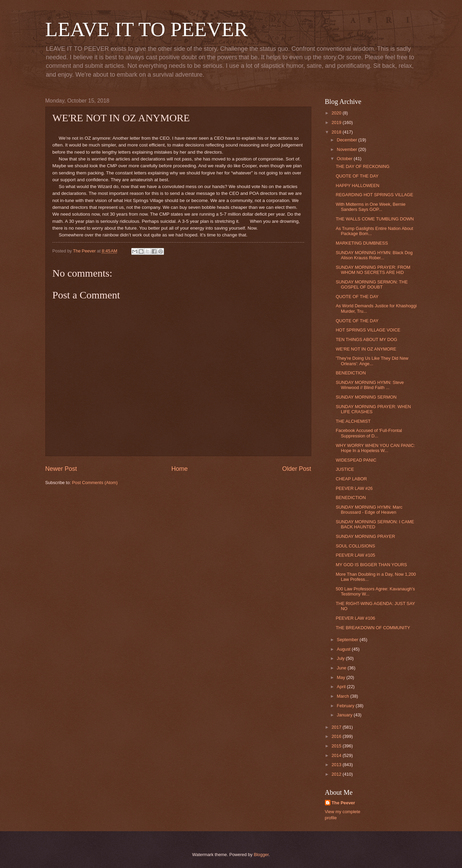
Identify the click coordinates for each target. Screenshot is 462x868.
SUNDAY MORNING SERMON (366, 397)
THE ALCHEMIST (353, 421)
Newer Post (61, 469)
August (344, 649)
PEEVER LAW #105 (355, 555)
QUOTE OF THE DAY (357, 176)
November (348, 149)
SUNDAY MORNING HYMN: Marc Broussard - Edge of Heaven (369, 510)
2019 (337, 122)
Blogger (261, 855)
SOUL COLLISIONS (355, 546)
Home (179, 469)
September (348, 640)
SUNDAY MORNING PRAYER (366, 536)
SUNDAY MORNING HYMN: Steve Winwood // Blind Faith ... (370, 385)
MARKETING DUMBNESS (362, 243)
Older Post (296, 469)
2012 (337, 774)
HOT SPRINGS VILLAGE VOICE (368, 330)
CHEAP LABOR (351, 479)
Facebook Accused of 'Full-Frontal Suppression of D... (369, 433)
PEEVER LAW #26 (354, 488)
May (342, 677)
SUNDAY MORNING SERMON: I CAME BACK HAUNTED (375, 524)
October (345, 159)
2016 (337, 736)
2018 (337, 132)
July (341, 658)
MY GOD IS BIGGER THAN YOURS (371, 565)
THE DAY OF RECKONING (363, 166)
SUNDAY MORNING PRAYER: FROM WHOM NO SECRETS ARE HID (373, 270)
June (342, 668)
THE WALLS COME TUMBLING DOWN (375, 219)
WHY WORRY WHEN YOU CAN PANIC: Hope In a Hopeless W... (376, 448)
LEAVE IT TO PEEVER (147, 29)
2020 (337, 113)
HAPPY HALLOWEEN (358, 185)
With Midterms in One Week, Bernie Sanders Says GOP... (371, 207)
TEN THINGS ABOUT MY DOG (367, 339)
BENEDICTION (351, 373)
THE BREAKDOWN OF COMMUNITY (373, 628)
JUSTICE (345, 469)
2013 (337, 765)
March (344, 696)
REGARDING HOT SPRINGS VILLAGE (375, 195)
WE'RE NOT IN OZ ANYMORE (366, 349)
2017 (337, 727)
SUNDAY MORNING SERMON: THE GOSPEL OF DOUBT (372, 284)
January (345, 715)
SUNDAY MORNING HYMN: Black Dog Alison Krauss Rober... (374, 255)
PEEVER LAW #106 (355, 618)
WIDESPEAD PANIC (356, 460)
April (342, 687)
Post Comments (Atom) (95, 483)
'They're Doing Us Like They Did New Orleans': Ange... (372, 361)
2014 (337, 755)
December (348, 140)
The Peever (344, 803)
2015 (337, 746)
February (346, 706)
